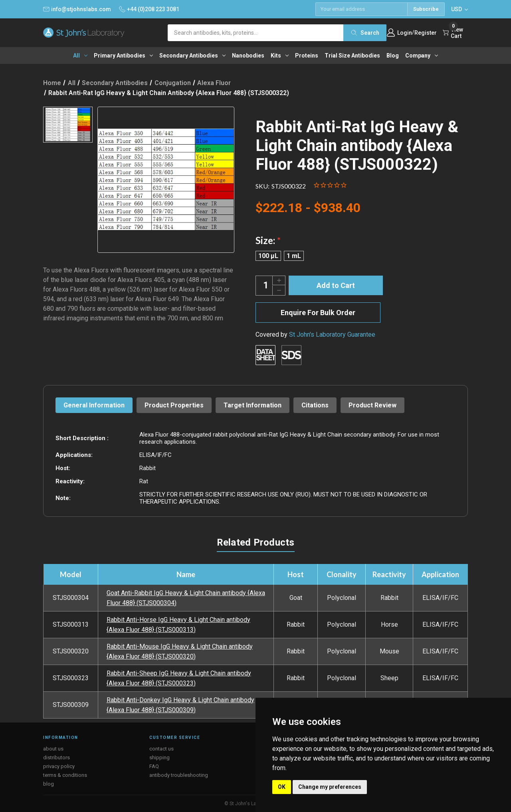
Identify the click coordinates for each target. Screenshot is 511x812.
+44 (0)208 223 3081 (149, 9)
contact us (161, 749)
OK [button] (282, 787)
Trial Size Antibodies (352, 56)
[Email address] (361, 9)
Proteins (307, 56)
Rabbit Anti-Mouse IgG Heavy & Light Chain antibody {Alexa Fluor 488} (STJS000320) (180, 651)
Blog (393, 56)
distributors (56, 757)
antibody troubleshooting (179, 775)
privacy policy (59, 766)
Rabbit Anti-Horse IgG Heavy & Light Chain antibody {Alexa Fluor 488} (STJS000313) (178, 625)
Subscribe (426, 9)
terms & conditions (65, 775)
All (80, 56)
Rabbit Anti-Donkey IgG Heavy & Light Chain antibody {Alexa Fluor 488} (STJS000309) (180, 705)
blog (49, 784)
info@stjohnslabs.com (77, 9)
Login (405, 33)
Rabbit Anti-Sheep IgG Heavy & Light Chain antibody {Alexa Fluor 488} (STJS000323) (179, 678)
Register (426, 33)
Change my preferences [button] (330, 787)
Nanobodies (248, 56)
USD (460, 9)
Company (422, 56)
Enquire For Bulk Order (318, 313)
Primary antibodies (123, 56)
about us (53, 749)
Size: (268, 240)
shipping (159, 757)
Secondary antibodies (192, 56)
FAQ (154, 766)
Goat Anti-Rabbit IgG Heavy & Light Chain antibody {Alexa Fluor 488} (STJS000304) (186, 598)
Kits (280, 56)
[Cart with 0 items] (455, 33)
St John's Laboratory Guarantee (332, 335)
